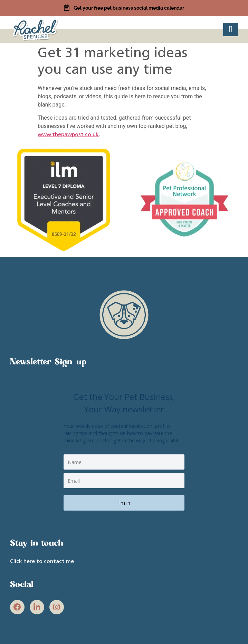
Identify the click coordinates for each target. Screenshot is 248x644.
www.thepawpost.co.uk (68, 135)
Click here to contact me (42, 562)
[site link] (36, 29)
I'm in (124, 503)
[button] (231, 29)
